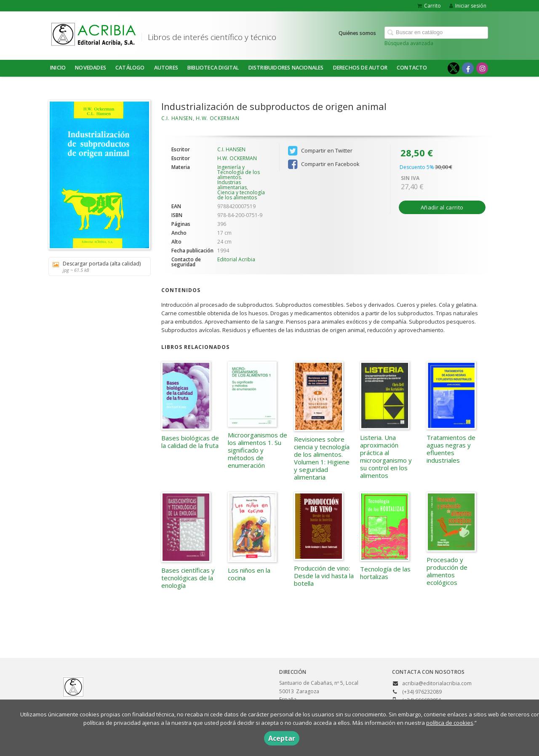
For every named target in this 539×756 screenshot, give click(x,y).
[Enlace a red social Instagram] (482, 68)
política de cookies (450, 723)
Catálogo (130, 68)
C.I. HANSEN (177, 118)
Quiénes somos (357, 33)
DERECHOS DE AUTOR (360, 68)
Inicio (58, 68)
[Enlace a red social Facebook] (468, 68)
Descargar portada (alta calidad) (97, 267)
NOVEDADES (91, 68)
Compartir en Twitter (320, 151)
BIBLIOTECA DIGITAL (213, 68)
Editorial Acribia (236, 259)
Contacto (412, 68)
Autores (166, 68)
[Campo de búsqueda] (436, 33)
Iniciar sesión (468, 6)
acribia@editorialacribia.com (437, 683)
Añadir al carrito (442, 207)
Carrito (429, 6)
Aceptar (282, 738)
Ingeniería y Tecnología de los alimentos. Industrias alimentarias (239, 177)
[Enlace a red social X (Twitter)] (454, 68)
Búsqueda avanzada (409, 43)
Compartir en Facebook (324, 164)
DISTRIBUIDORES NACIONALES (286, 68)
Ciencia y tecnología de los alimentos (241, 195)
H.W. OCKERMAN (217, 118)
